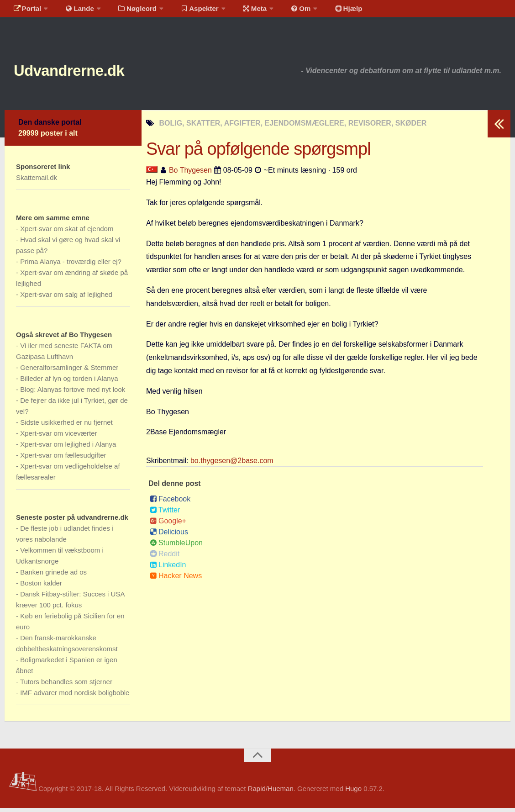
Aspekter (189, 11)
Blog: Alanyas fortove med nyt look (73, 393)
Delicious (169, 536)
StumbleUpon (176, 547)
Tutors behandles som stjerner (66, 686)
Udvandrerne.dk (85, 73)
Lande (74, 11)
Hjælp (327, 11)
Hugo (353, 793)
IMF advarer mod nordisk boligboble (75, 697)
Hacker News (176, 580)
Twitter (165, 514)
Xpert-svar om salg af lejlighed (66, 298)
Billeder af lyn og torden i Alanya (69, 382)
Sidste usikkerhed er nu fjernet (66, 426)
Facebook (170, 503)
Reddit (165, 558)
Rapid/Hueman (271, 793)
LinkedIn (168, 569)
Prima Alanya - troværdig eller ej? (71, 266)
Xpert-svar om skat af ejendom (67, 233)
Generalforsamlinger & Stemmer (69, 372)
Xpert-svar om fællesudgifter (63, 459)
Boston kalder (41, 587)
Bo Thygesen (190, 174)
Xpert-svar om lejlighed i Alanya (68, 448)
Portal (26, 11)
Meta (240, 11)
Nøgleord (129, 11)
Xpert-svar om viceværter (58, 437)
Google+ (168, 525)
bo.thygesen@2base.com (232, 465)
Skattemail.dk (37, 182)
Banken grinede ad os (53, 576)
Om (283, 11)
